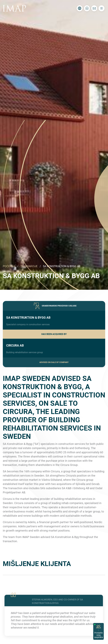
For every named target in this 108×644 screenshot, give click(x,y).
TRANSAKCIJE (29, 266)
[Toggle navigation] (102, 8)
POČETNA (9, 266)
